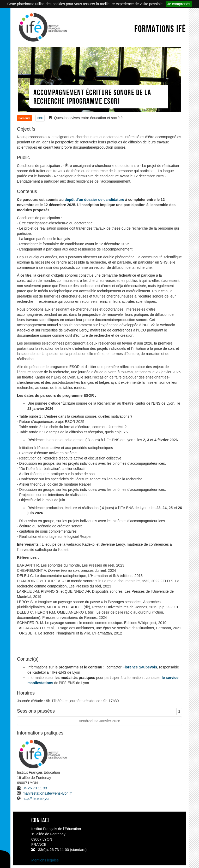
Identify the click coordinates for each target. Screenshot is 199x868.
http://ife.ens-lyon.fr (38, 799)
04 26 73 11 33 (34, 788)
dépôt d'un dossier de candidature (94, 200)
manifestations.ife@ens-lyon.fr (47, 793)
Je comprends (179, 4)
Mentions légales (45, 860)
